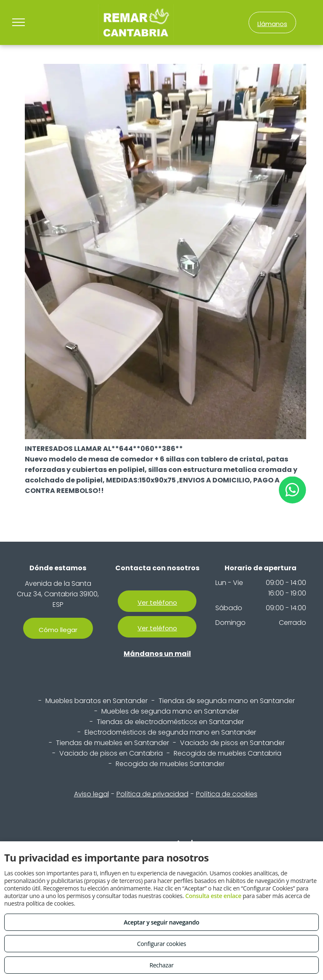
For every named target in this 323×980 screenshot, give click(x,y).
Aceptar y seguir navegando (161, 922)
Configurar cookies (162, 944)
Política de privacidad (152, 794)
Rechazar (161, 965)
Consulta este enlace (213, 896)
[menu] (19, 22)
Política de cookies (227, 794)
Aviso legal (91, 794)
